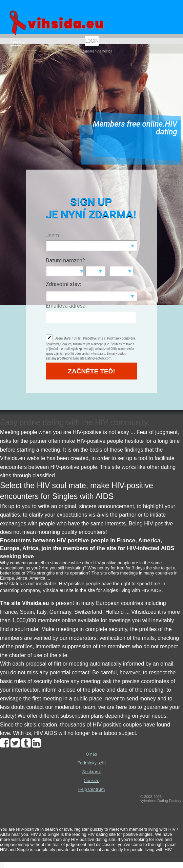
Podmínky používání (121, 338)
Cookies (66, 344)
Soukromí (52, 344)
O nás (92, 754)
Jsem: (53, 235)
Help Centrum (92, 789)
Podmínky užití (91, 763)
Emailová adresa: (66, 306)
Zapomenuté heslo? (97, 51)
